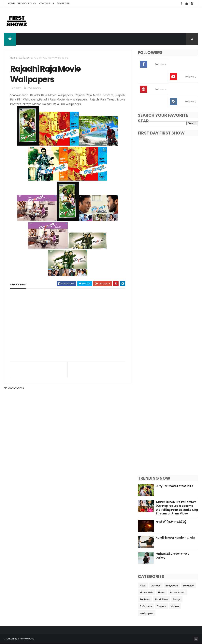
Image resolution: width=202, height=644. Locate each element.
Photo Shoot (177, 592)
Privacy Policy (27, 3)
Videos (175, 606)
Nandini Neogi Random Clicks (175, 538)
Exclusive (188, 586)
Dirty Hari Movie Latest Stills (174, 486)
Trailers (161, 606)
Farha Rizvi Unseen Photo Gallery (173, 556)
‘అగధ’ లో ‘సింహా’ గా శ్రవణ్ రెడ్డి (171, 522)
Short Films (161, 599)
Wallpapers (25, 58)
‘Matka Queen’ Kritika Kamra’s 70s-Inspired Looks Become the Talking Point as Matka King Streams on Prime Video (177, 508)
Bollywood (172, 586)
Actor (143, 586)
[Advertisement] (126, 20)
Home (11, 3)
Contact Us (47, 3)
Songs (177, 599)
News (161, 592)
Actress (156, 586)
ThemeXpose (26, 639)
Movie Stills (147, 592)
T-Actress (146, 606)
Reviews (145, 599)
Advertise (63, 3)
